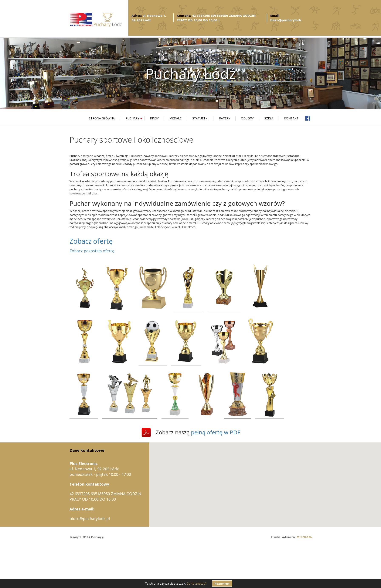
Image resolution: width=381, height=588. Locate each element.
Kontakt (291, 118)
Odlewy (247, 118)
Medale (175, 118)
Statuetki (200, 118)
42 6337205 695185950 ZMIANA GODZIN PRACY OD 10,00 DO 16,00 (216, 18)
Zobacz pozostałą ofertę (92, 251)
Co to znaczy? (197, 583)
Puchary (132, 118)
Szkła (269, 118)
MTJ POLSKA (304, 537)
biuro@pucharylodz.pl (288, 20)
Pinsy (154, 118)
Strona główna (102, 118)
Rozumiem (222, 584)
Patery (225, 118)
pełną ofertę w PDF (216, 432)
